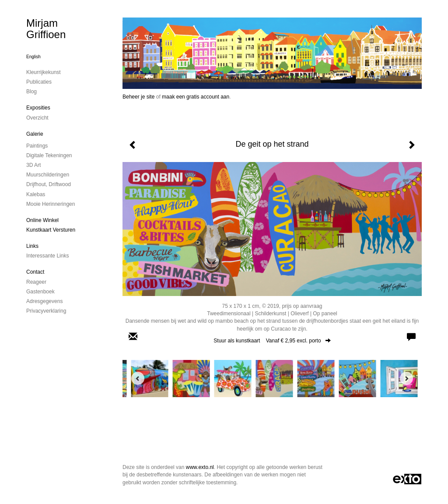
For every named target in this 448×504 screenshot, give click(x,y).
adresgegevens (44, 301)
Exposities (38, 108)
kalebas (36, 194)
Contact (35, 272)
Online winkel (42, 220)
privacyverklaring (46, 311)
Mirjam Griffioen (46, 29)
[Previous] (138, 378)
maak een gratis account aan (196, 97)
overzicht (37, 118)
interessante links (47, 256)
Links (32, 246)
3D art (33, 165)
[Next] (406, 378)
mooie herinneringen (51, 204)
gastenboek (40, 292)
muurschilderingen (48, 175)
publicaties (39, 82)
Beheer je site (138, 97)
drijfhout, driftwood (49, 184)
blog (31, 92)
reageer (36, 282)
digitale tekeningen (49, 155)
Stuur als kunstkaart (272, 341)
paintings (37, 146)
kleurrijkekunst (44, 72)
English (33, 57)
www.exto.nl (200, 467)
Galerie (35, 134)
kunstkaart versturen (51, 230)
